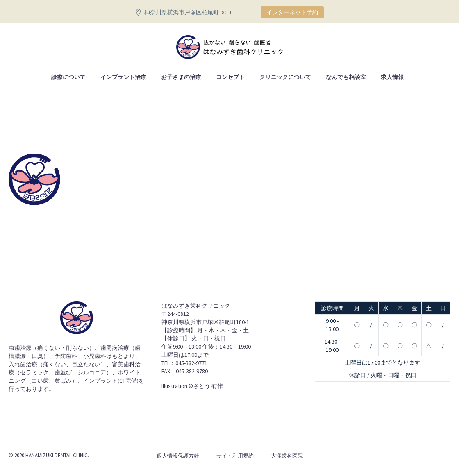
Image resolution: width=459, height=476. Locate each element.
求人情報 (392, 77)
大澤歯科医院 (287, 456)
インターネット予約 (292, 12)
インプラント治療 (123, 77)
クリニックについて (285, 77)
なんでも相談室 (346, 77)
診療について (68, 77)
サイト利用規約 (235, 456)
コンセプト (230, 77)
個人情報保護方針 (178, 456)
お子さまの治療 (181, 77)
